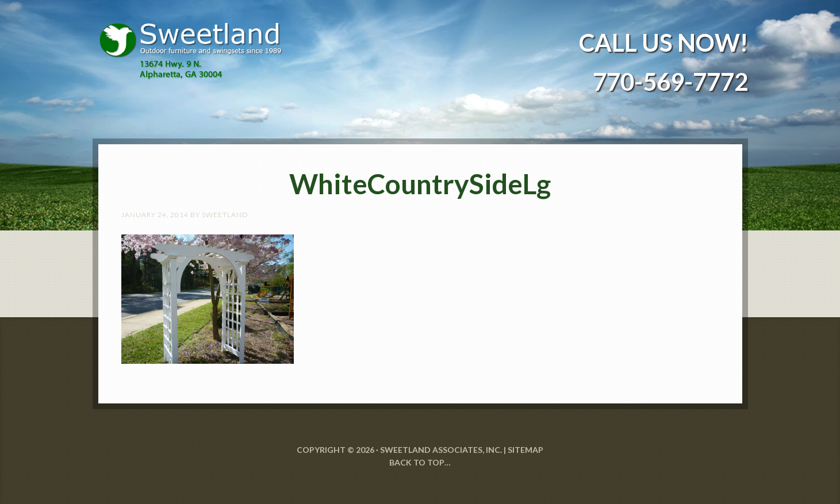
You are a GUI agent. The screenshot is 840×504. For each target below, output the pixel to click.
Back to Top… (420, 462)
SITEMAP (526, 450)
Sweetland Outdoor (196, 43)
